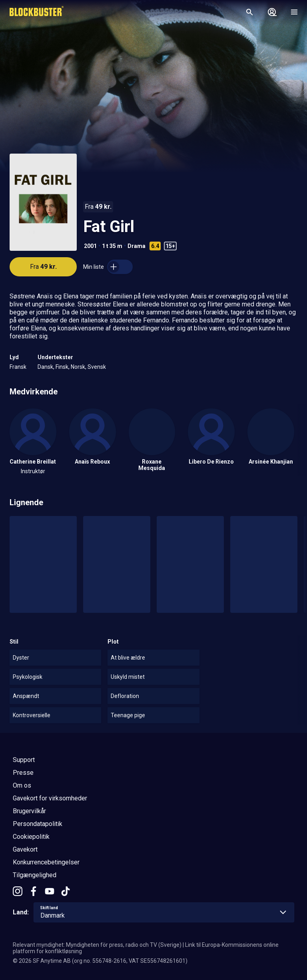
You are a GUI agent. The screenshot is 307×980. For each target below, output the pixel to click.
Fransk (18, 367)
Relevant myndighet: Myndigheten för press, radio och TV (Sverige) (97, 945)
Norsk (78, 367)
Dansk (45, 367)
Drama (137, 246)
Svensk (97, 367)
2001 (90, 246)
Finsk (62, 367)
